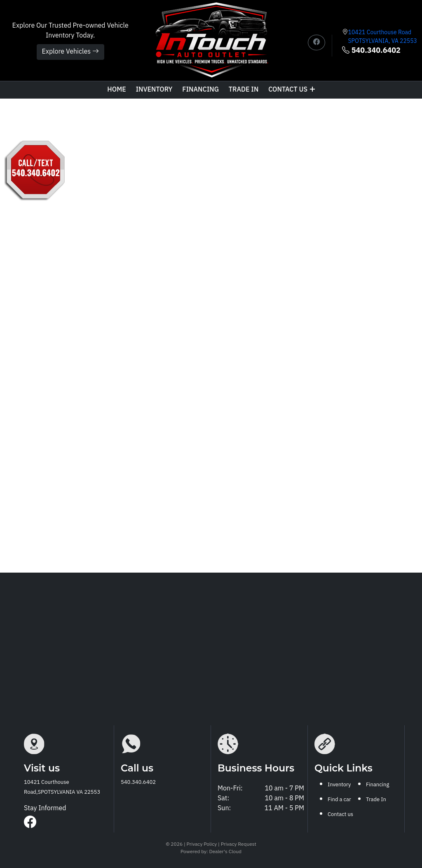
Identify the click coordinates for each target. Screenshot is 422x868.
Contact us (292, 90)
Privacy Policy (203, 844)
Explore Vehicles (70, 52)
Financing (200, 90)
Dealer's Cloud (225, 852)
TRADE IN (244, 90)
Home (116, 90)
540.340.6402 (371, 51)
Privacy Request (239, 844)
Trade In (376, 800)
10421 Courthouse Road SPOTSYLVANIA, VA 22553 (382, 37)
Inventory (154, 90)
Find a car (339, 800)
